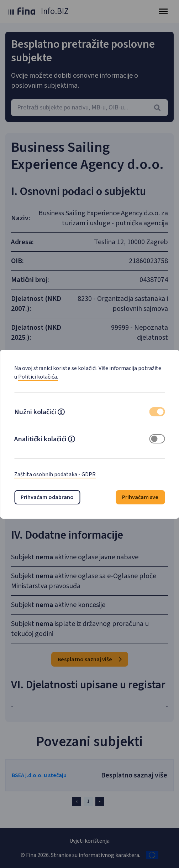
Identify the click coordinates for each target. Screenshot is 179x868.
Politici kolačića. (38, 377)
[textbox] (89, 108)
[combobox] (89, 108)
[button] (61, 413)
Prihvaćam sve (140, 497)
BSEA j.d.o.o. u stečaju (39, 775)
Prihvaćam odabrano (47, 497)
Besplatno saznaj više (90, 659)
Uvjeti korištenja (89, 841)
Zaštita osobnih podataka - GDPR (55, 474)
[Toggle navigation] (163, 11)
